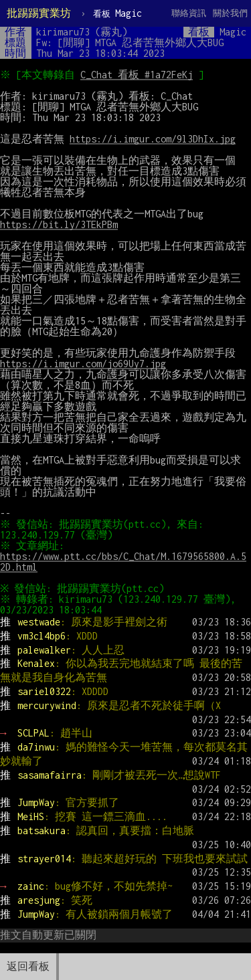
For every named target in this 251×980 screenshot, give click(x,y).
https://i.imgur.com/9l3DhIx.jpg (153, 139)
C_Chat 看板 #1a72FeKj (139, 75)
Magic (117, 13)
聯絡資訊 (189, 13)
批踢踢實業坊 (39, 13)
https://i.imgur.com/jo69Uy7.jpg (83, 364)
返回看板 (28, 966)
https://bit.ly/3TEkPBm (59, 224)
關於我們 (230, 13)
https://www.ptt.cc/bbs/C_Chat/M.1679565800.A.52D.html (123, 562)
